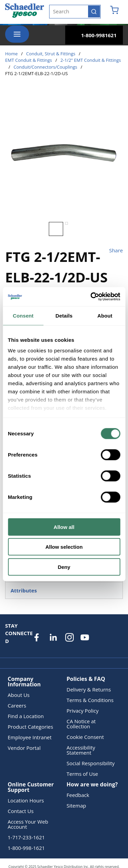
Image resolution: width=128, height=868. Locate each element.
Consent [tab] (23, 315)
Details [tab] (64, 315)
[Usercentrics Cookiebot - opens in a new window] (91, 297)
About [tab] (105, 315)
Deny (64, 567)
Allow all (64, 527)
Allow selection (64, 547)
